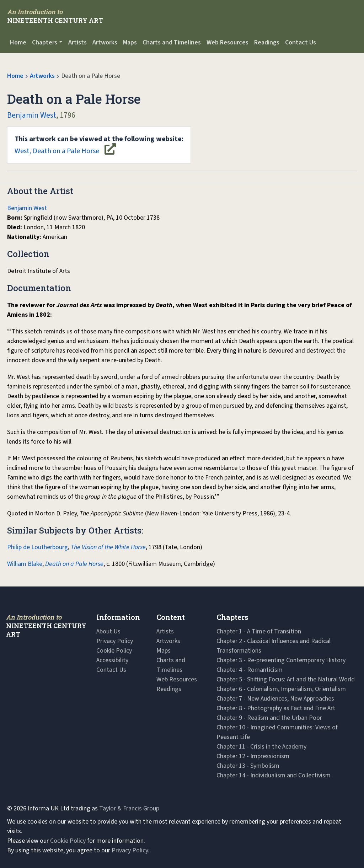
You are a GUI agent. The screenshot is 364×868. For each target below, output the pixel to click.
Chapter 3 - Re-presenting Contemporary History (281, 660)
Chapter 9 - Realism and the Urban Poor (269, 718)
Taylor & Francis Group (129, 808)
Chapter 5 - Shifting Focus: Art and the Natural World (286, 679)
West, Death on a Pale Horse (99, 145)
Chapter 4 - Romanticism (250, 670)
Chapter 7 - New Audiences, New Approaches (275, 699)
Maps (130, 42)
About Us (108, 631)
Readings (267, 42)
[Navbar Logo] (55, 16)
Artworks (105, 42)
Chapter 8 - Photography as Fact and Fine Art (276, 708)
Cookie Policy (114, 651)
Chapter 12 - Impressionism (253, 756)
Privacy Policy (115, 641)
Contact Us (301, 42)
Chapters (45, 42)
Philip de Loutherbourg (38, 547)
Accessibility (112, 660)
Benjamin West (32, 115)
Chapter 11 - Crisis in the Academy (261, 747)
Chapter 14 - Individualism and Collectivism (274, 775)
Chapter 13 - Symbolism (248, 766)
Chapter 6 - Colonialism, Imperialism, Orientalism (281, 689)
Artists (77, 42)
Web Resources (227, 42)
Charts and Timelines (172, 42)
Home (18, 42)
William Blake (25, 564)
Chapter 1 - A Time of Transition (259, 631)
